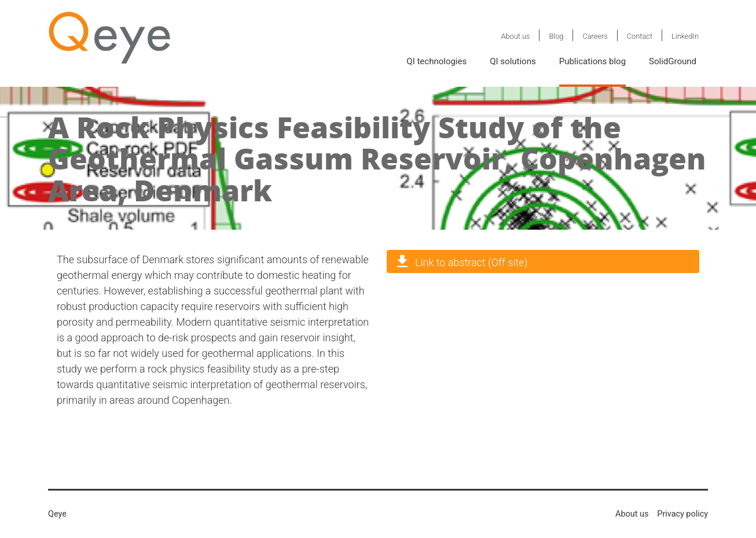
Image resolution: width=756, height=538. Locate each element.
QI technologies (436, 61)
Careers (595, 36)
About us (515, 36)
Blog (556, 36)
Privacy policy (682, 514)
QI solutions (513, 61)
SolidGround (673, 61)
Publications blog (592, 61)
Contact (640, 36)
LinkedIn (685, 36)
